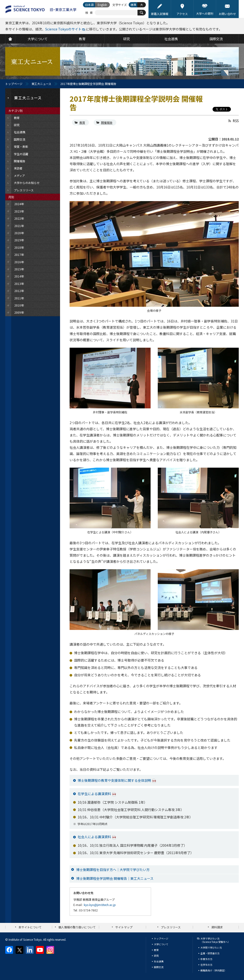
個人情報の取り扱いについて (77, 927)
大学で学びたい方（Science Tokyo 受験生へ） (215, 940)
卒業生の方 (206, 959)
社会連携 (159, 961)
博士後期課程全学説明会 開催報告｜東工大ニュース (115, 878)
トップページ (14, 84)
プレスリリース (171, 927)
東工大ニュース (41, 84)
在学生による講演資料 (94, 794)
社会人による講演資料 (94, 837)
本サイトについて (30, 927)
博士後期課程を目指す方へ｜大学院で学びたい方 (113, 870)
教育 (82, 122)
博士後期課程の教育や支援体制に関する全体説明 (114, 780)
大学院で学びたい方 (211, 948)
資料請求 (217, 927)
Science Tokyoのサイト (63, 29)
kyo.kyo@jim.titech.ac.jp (100, 905)
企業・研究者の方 (210, 953)
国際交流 (159, 967)
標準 (133, 5)
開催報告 (107, 122)
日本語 (89, 5)
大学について (161, 944)
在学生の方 (206, 965)
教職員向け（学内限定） (213, 970)
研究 (156, 956)
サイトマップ (124, 927)
